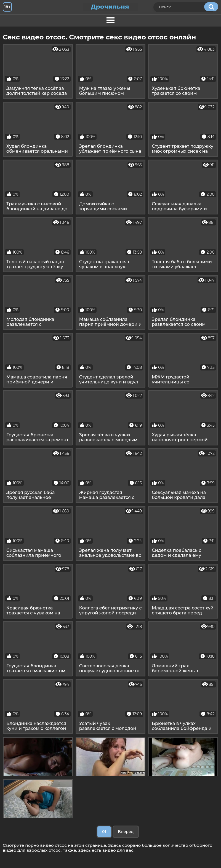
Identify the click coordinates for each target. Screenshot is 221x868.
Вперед (126, 832)
